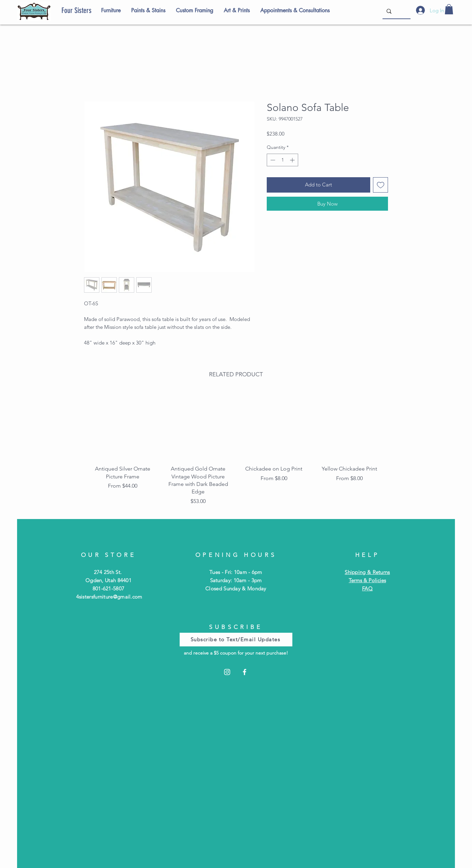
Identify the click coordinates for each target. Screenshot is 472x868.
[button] (449, 9)
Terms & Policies (367, 580)
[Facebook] (245, 672)
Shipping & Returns (367, 572)
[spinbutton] (282, 160)
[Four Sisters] (88, 11)
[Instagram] (227, 672)
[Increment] (293, 160)
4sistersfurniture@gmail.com (109, 597)
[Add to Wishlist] (381, 185)
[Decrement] (272, 160)
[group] (236, 450)
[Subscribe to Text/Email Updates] (236, 640)
